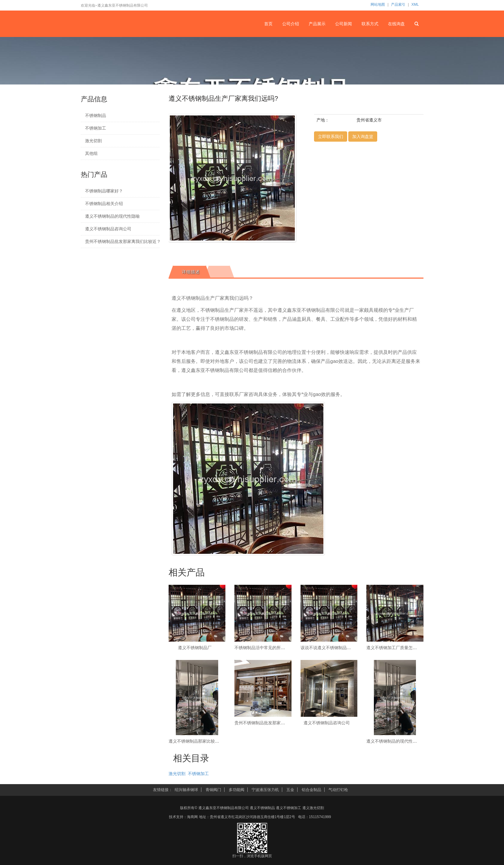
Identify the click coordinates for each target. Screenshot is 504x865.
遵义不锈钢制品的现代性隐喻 (112, 216)
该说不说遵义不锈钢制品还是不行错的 (336, 648)
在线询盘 (396, 24)
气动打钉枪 (338, 790)
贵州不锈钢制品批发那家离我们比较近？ (119, 241)
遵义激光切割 (313, 808)
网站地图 (378, 5)
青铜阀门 (213, 790)
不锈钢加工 (96, 128)
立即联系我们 (331, 136)
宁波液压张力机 (265, 790)
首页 (268, 24)
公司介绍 (291, 24)
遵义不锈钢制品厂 (195, 648)
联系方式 (370, 24)
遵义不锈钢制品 (262, 808)
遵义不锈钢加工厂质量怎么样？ (396, 648)
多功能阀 (237, 790)
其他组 (91, 153)
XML (415, 5)
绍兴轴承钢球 (186, 790)
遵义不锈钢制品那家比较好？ (196, 741)
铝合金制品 (312, 790)
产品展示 (317, 24)
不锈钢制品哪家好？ (104, 191)
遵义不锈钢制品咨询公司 (108, 229)
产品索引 (398, 5)
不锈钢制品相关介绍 (104, 204)
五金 (290, 790)
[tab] (189, 272)
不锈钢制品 (96, 115)
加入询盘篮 (363, 136)
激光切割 (93, 141)
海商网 (192, 817)
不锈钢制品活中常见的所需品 (262, 648)
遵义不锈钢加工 (289, 808)
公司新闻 (344, 24)
